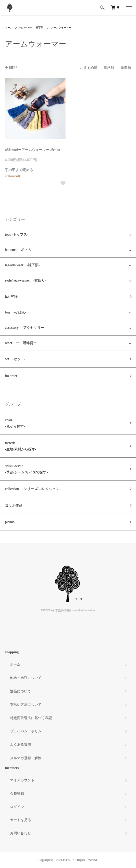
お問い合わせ (20, 833)
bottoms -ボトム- (19, 250)
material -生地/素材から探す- (21, 446)
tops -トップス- (16, 234)
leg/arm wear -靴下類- (32, 28)
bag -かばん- (16, 312)
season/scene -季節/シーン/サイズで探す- (26, 469)
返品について (20, 691)
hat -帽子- (12, 296)
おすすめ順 (89, 68)
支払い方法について (26, 705)
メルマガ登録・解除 (26, 758)
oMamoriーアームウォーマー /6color (33, 150)
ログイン (17, 807)
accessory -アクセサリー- (25, 328)
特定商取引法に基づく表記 (31, 718)
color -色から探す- (15, 423)
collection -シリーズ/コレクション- (33, 489)
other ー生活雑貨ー (21, 343)
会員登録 (17, 794)
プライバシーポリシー (27, 731)
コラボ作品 (14, 505)
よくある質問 (20, 745)
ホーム (9, 28)
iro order (11, 376)
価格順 (109, 68)
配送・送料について (26, 678)
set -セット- (15, 359)
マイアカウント (22, 780)
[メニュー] (128, 8)
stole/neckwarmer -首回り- (26, 280)
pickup (10, 522)
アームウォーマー (61, 28)
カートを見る (20, 820)
